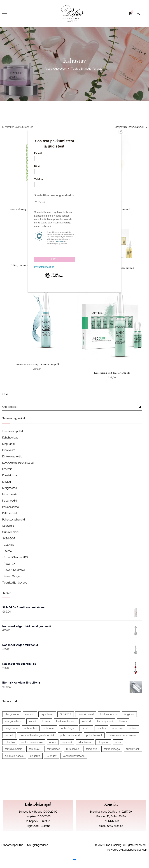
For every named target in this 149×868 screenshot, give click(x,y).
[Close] (121, 131)
